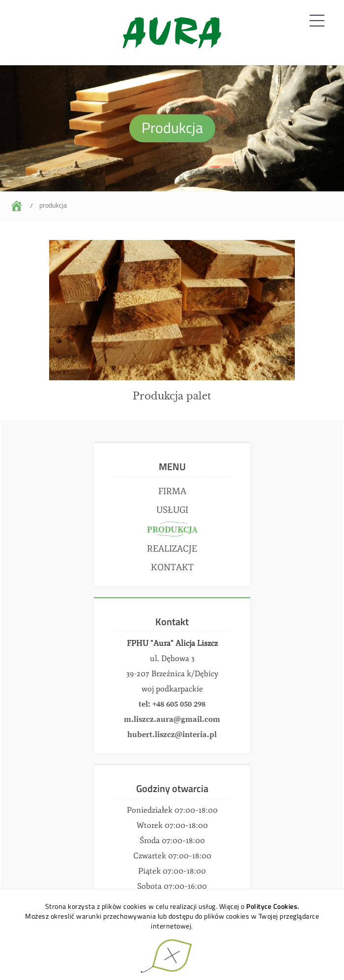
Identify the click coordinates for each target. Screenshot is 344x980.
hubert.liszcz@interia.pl (172, 735)
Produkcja (53, 205)
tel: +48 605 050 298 (172, 704)
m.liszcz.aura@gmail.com (172, 719)
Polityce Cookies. (273, 906)
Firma (172, 491)
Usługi (172, 510)
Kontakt (172, 567)
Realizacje (172, 549)
